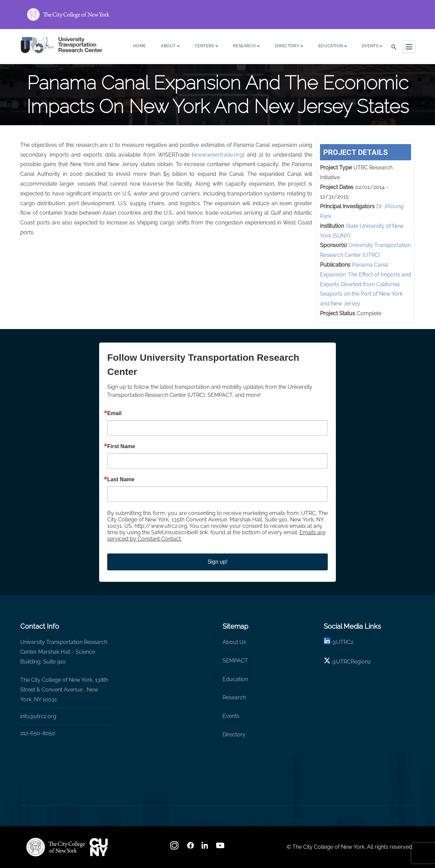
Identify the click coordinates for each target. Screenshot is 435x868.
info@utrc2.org (38, 716)
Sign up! (218, 562)
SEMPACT (235, 661)
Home (140, 46)
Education (333, 47)
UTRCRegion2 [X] (353, 662)
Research (246, 47)
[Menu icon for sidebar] (409, 47)
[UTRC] (56, 847)
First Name (121, 446)
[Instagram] (175, 848)
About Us (234, 642)
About (170, 47)
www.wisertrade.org (218, 155)
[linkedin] (327, 642)
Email (114, 413)
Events (372, 47)
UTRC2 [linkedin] (345, 642)
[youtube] (221, 848)
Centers (207, 47)
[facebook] (191, 848)
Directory (289, 47)
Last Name (121, 480)
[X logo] (327, 662)
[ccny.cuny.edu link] (217, 15)
